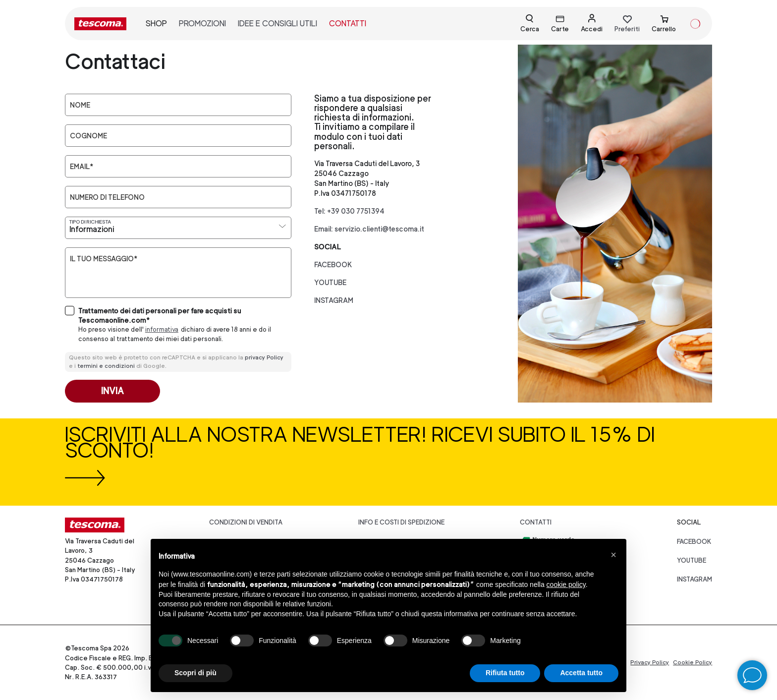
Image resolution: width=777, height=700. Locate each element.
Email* (82, 167)
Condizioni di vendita (246, 522)
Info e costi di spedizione (401, 522)
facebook (333, 264)
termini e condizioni (106, 366)
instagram (334, 300)
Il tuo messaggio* (104, 259)
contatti (348, 24)
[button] (613, 555)
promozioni (202, 24)
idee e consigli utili (277, 24)
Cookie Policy (693, 662)
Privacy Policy (650, 662)
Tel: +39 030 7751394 (349, 211)
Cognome (88, 136)
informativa (162, 329)
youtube (330, 282)
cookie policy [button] (566, 584)
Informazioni (92, 229)
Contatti (536, 522)
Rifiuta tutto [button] (505, 673)
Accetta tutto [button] (581, 673)
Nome (80, 105)
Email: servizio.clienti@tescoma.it (369, 229)
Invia (112, 391)
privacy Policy (264, 357)
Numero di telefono (107, 197)
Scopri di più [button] (195, 673)
